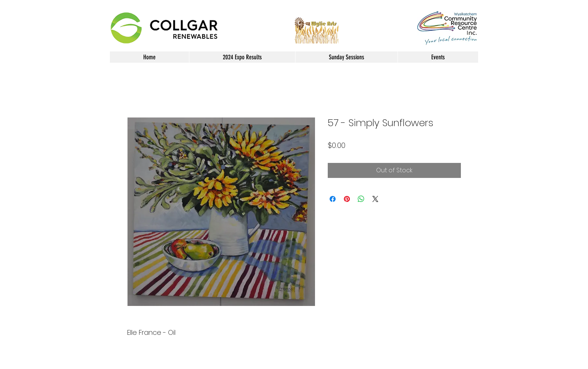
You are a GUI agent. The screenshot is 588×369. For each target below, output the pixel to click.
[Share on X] (375, 199)
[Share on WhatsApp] (361, 199)
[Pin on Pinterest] (347, 199)
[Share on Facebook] (333, 199)
